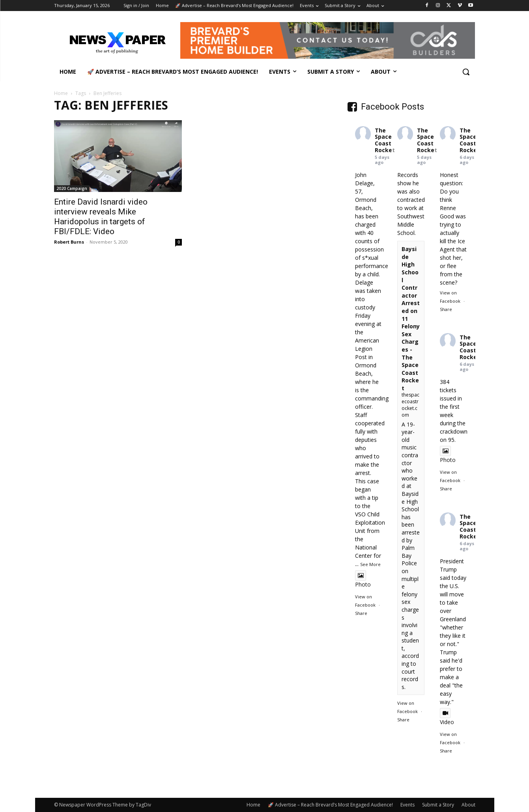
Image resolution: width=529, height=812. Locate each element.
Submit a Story (438, 805)
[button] (466, 72)
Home (61, 93)
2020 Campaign (72, 188)
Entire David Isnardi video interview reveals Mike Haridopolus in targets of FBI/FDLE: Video (101, 217)
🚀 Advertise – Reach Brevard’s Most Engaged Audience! (330, 805)
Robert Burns (69, 242)
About (468, 805)
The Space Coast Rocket (385, 140)
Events (407, 805)
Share (361, 613)
